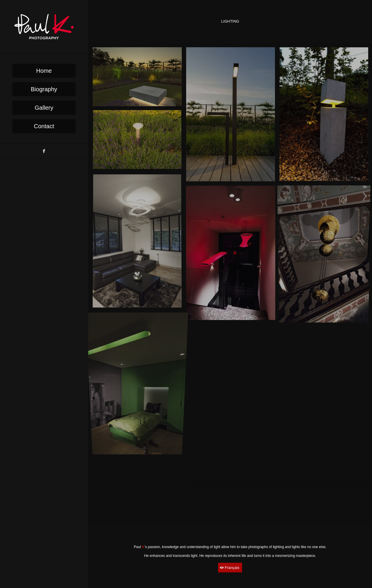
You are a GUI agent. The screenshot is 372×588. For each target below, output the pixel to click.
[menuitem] (44, 71)
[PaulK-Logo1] (44, 27)
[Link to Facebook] (44, 151)
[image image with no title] (139, 79)
